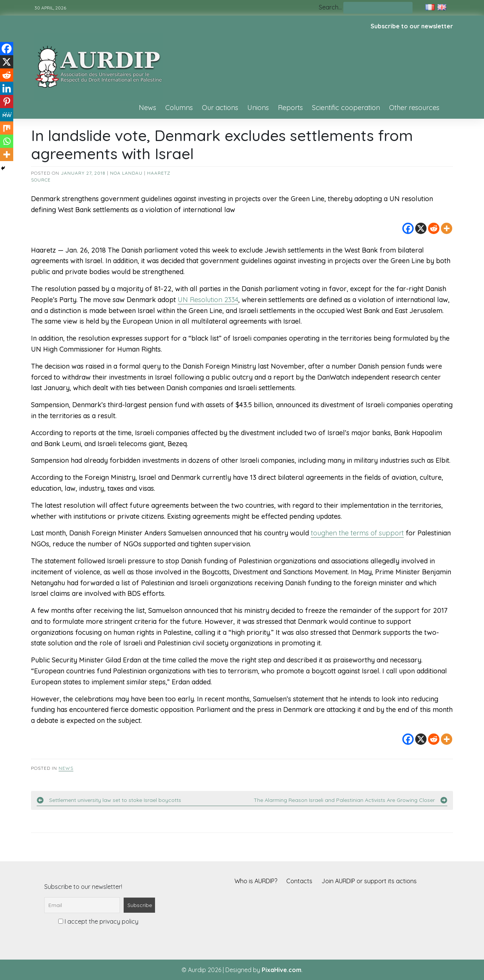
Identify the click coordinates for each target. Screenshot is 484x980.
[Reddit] (434, 228)
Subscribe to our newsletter (412, 26)
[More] (447, 228)
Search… (330, 7)
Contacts (299, 881)
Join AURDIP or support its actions (369, 881)
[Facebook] (408, 228)
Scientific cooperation (346, 108)
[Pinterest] (7, 102)
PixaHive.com (282, 970)
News (147, 108)
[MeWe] (7, 115)
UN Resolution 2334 (208, 300)
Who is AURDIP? (256, 881)
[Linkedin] (7, 88)
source (41, 180)
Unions (258, 108)
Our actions (220, 108)
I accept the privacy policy (98, 921)
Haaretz (159, 173)
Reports (290, 108)
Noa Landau (126, 173)
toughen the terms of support (357, 533)
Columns (179, 108)
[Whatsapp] (7, 141)
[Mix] (7, 128)
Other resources (414, 108)
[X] (421, 228)
